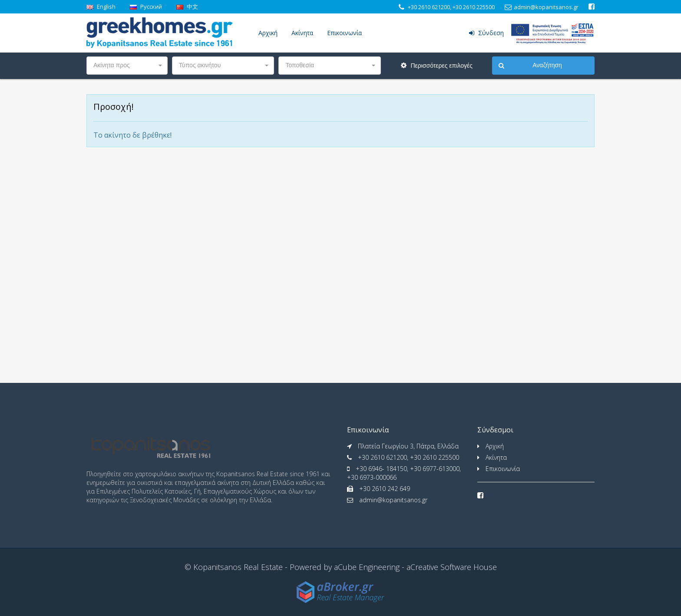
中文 (187, 7)
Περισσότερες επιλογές (437, 66)
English (101, 7)
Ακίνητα (302, 33)
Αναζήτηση (530, 66)
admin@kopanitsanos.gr (393, 500)
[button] (127, 66)
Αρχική (268, 33)
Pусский (146, 7)
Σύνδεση (486, 33)
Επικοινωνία (344, 33)
